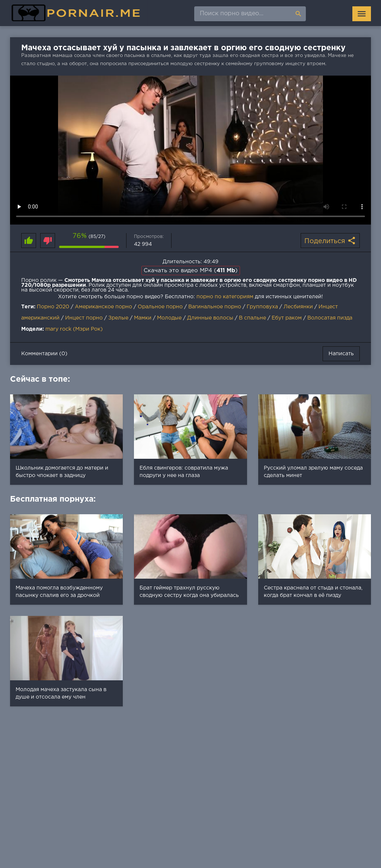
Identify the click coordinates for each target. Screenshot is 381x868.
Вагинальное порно (215, 307)
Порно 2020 (53, 307)
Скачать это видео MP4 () (191, 271)
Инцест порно (84, 318)
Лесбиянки (298, 307)
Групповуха (262, 307)
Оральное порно (160, 307)
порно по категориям (225, 297)
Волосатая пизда (330, 318)
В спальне (252, 318)
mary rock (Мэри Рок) (74, 329)
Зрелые (118, 318)
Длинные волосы (210, 318)
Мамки (143, 318)
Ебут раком (287, 318)
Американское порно (103, 307)
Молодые (169, 318)
